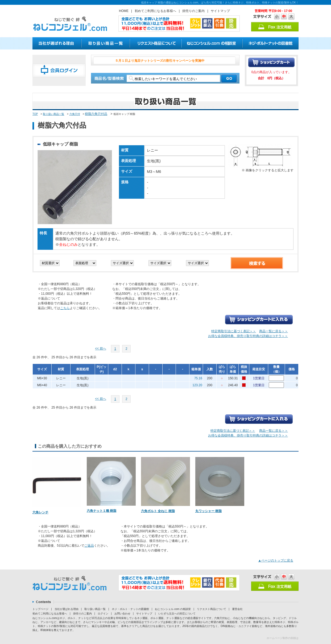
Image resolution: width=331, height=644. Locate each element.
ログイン (103, 614)
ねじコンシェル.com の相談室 (173, 609)
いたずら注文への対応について (177, 614)
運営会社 (237, 609)
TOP (35, 114)
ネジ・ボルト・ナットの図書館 (130, 609)
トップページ (40, 609)
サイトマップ (220, 11)
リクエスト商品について (212, 609)
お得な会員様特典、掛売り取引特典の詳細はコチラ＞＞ (248, 336)
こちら (65, 308)
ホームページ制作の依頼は (283, 638)
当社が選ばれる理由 (67, 609)
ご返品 (89, 546)
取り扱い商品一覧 (53, 114)
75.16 (198, 378)
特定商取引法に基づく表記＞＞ (234, 331)
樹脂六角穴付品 (96, 114)
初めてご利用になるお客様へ (155, 11)
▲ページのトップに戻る (276, 560)
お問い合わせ (122, 614)
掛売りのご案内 (193, 11)
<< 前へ (100, 348)
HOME (124, 11)
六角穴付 (75, 114)
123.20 (197, 385)
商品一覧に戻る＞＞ (274, 331)
